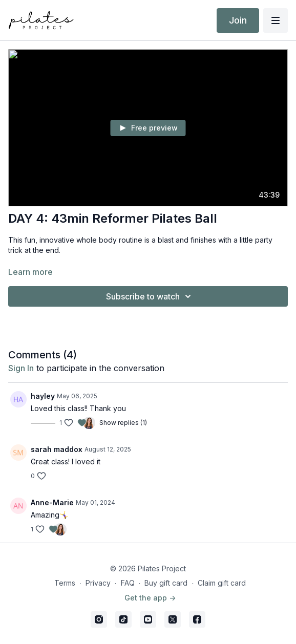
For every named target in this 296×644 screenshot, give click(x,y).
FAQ (128, 583)
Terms (65, 583)
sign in (21, 368)
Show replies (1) (123, 423)
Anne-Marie (52, 502)
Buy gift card (166, 583)
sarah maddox (57, 449)
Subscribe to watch (150, 296)
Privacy (98, 583)
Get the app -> (150, 598)
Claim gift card (222, 583)
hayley (43, 396)
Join (238, 20)
